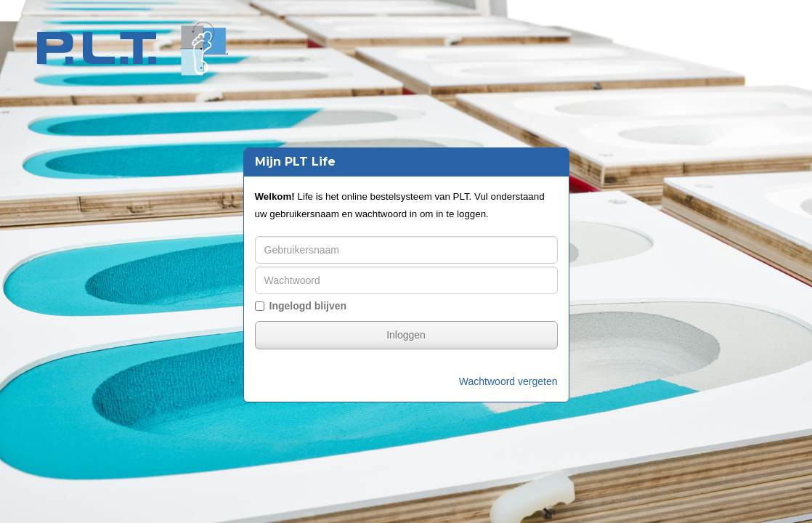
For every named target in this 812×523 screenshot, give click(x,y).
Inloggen (406, 335)
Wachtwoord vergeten (508, 381)
